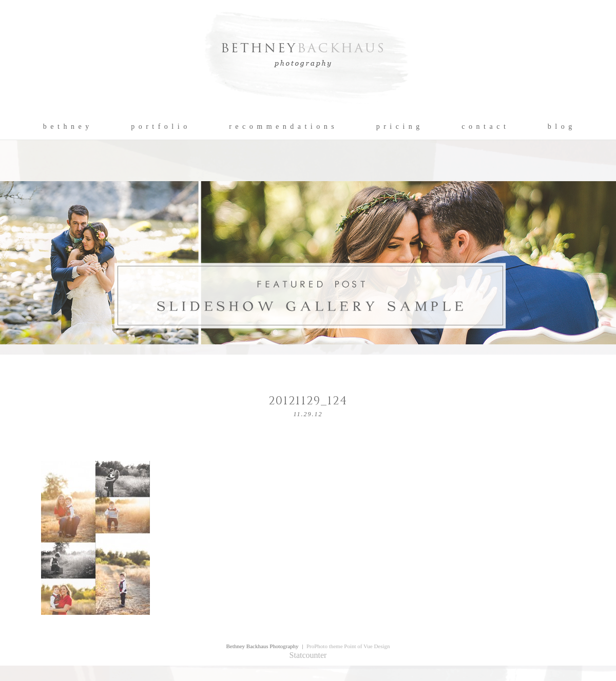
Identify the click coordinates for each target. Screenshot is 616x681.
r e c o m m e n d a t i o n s (282, 127)
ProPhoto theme (325, 646)
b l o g (560, 127)
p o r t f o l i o (159, 127)
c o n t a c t (484, 127)
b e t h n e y (66, 127)
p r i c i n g (399, 127)
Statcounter (308, 655)
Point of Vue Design (367, 646)
